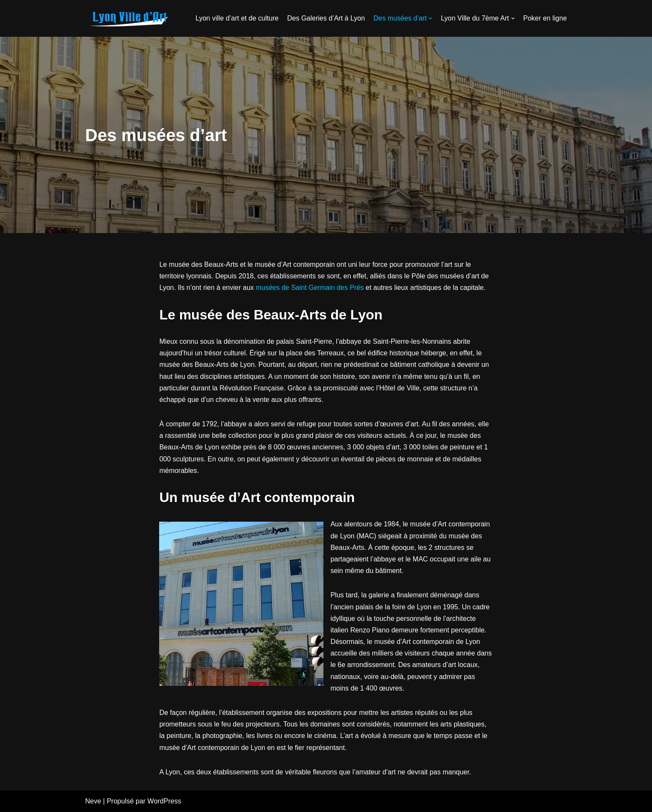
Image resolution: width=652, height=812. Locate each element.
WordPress (164, 801)
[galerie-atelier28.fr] (128, 18)
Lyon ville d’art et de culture (237, 18)
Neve (93, 801)
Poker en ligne (545, 18)
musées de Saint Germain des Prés (310, 288)
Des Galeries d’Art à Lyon (326, 18)
